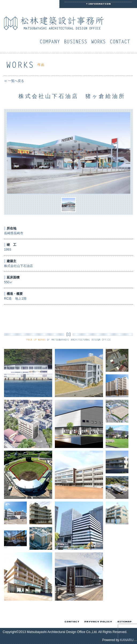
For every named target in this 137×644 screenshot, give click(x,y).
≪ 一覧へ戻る (14, 81)
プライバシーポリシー (97, 622)
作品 (100, 42)
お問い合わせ (121, 42)
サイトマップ (123, 622)
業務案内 (77, 42)
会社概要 (51, 42)
